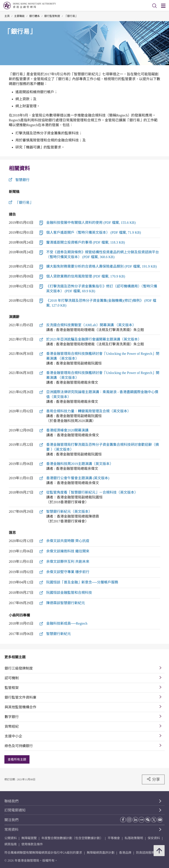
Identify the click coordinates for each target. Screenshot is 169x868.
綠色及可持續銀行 (19, 746)
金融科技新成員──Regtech (67, 623)
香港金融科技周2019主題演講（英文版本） (80, 464)
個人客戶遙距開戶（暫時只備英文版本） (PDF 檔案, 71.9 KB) (94, 232)
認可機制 (12, 678)
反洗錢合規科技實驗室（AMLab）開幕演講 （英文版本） (91, 325)
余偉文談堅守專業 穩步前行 (68, 572)
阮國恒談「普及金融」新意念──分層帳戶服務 (82, 582)
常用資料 (11, 830)
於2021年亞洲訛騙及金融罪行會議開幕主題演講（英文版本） (94, 339)
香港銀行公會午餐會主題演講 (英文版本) (78, 478)
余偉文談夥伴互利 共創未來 (68, 562)
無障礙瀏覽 (29, 838)
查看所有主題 (17, 759)
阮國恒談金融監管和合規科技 (69, 593)
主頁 (7, 16)
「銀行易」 (71, 16)
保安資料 (154, 838)
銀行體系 (35, 16)
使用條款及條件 (32, 844)
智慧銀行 (22, 180)
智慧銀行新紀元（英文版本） (69, 512)
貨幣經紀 (12, 726)
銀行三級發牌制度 (19, 668)
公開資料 (11, 838)
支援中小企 (13, 736)
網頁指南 (11, 844)
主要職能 (19, 16)
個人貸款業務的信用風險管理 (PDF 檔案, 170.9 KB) (86, 276)
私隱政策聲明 (134, 838)
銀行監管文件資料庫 (20, 697)
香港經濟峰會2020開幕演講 (67, 430)
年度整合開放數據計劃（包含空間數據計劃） (72, 838)
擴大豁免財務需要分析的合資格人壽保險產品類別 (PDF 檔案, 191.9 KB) (101, 266)
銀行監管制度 (52, 16)
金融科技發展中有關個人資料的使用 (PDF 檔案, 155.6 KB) (91, 223)
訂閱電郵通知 (15, 810)
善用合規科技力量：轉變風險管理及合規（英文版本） (88, 411)
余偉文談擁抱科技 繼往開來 (68, 551)
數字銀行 (12, 717)
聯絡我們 (11, 801)
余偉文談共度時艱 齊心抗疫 (68, 541)
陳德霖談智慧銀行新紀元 (66, 603)
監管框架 (12, 688)
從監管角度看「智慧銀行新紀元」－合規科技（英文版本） (92, 492)
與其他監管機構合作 (20, 707)
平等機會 (114, 838)
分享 (153, 779)
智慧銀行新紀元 (59, 634)
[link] (154, 6)
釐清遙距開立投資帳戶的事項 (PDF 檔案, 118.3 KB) (86, 242)
